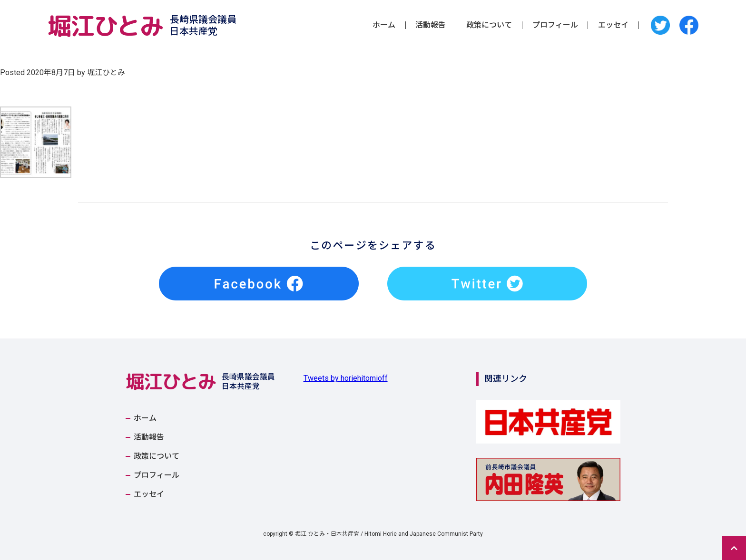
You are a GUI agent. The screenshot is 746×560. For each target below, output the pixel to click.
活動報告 (431, 25)
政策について (489, 25)
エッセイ (613, 25)
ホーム (384, 25)
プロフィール (555, 25)
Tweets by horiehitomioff (346, 378)
